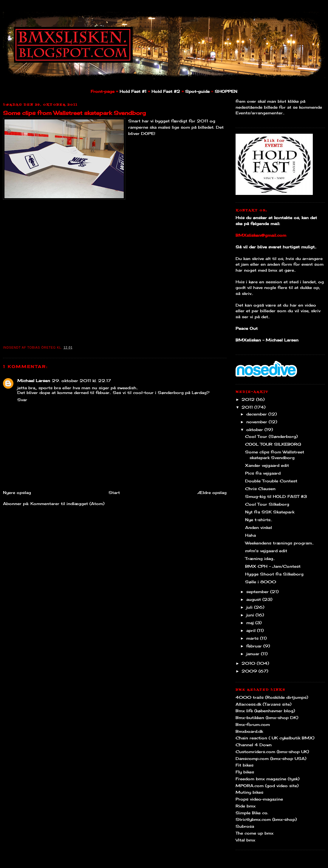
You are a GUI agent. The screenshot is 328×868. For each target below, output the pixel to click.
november (257, 422)
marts (253, 638)
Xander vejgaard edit (267, 465)
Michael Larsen (34, 381)
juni (251, 615)
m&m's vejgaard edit (266, 551)
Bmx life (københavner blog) (265, 711)
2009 (250, 671)
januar (254, 654)
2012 (249, 399)
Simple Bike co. (252, 813)
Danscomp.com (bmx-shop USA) (271, 758)
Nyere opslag (17, 493)
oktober (255, 430)
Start (114, 493)
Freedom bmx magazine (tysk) (267, 779)
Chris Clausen (260, 489)
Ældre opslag (212, 493)
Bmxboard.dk (249, 731)
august (254, 599)
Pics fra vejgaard (263, 473)
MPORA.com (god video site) (267, 786)
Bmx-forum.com (253, 724)
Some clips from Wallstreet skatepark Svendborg (74, 113)
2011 (248, 407)
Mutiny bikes (249, 792)
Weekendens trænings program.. (279, 543)
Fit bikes (245, 765)
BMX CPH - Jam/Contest (273, 566)
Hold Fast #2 (166, 91)
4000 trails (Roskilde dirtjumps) (272, 697)
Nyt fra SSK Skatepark (270, 512)
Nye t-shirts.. (259, 520)
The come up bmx (254, 833)
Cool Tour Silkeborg (267, 504)
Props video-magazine (259, 799)
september (258, 592)
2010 (249, 663)
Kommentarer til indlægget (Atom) (67, 504)
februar (255, 646)
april (252, 630)
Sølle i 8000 (261, 582)
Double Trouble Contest (271, 481)
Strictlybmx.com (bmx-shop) (266, 819)
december (257, 414)
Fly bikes (245, 772)
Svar (22, 400)
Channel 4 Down (254, 745)
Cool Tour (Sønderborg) (271, 436)
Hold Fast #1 (133, 91)
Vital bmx (245, 840)
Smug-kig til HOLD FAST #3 (276, 496)
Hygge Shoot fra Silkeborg (274, 574)
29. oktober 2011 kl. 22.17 (81, 381)
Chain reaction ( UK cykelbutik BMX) (275, 738)
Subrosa (245, 826)
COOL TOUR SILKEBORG (273, 444)
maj (251, 623)
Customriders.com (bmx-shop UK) (272, 752)
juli (250, 607)
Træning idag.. (260, 558)
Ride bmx (246, 806)
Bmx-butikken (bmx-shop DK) (267, 718)
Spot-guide (197, 91)
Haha (250, 535)
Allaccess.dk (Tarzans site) (263, 704)
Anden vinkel (259, 527)
